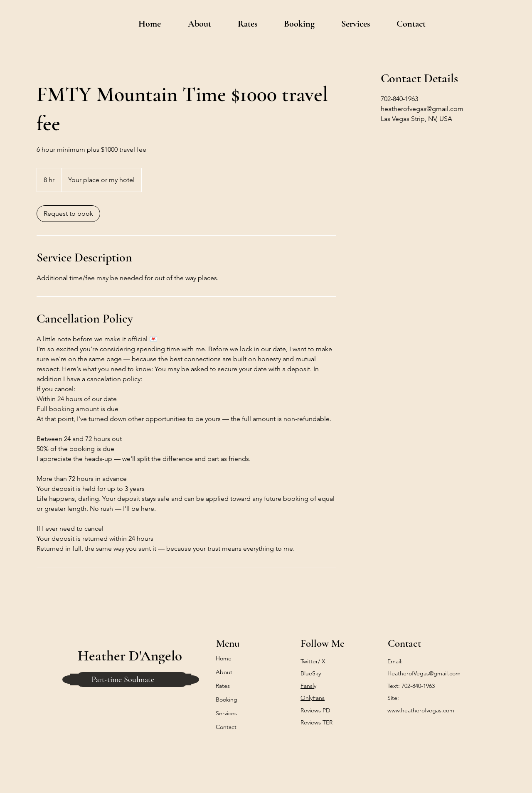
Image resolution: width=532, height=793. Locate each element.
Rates (223, 686)
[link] (68, 214)
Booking (227, 699)
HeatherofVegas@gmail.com (424, 673)
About (224, 672)
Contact (226, 727)
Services (226, 713)
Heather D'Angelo (130, 656)
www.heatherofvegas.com (421, 710)
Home (224, 658)
